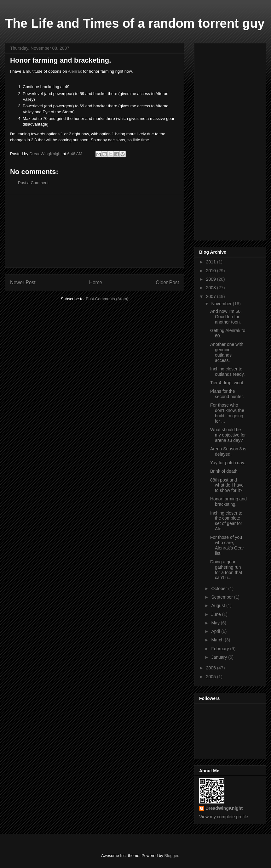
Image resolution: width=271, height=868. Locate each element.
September (222, 597)
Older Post (167, 282)
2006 (212, 668)
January (220, 657)
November (222, 304)
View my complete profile (224, 817)
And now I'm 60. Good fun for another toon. (226, 317)
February (221, 649)
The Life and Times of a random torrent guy (135, 23)
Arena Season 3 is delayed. (228, 451)
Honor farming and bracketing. (228, 502)
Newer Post (23, 282)
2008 (212, 288)
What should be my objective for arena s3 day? (228, 435)
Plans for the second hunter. (227, 394)
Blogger (171, 856)
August (219, 606)
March (218, 640)
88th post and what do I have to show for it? (227, 485)
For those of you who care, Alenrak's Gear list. (227, 545)
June (216, 614)
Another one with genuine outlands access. (227, 352)
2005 (212, 677)
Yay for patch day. (228, 463)
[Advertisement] (95, 231)
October (220, 589)
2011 (212, 262)
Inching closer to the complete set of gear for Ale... (226, 521)
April (216, 631)
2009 (212, 279)
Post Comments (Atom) (107, 299)
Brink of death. (224, 471)
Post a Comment (33, 183)
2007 (212, 296)
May (216, 623)
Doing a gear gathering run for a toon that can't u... (226, 570)
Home (96, 282)
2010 (212, 271)
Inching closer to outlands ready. (228, 372)
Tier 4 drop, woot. (227, 383)
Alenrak (75, 71)
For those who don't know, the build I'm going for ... (227, 413)
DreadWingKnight (224, 808)
